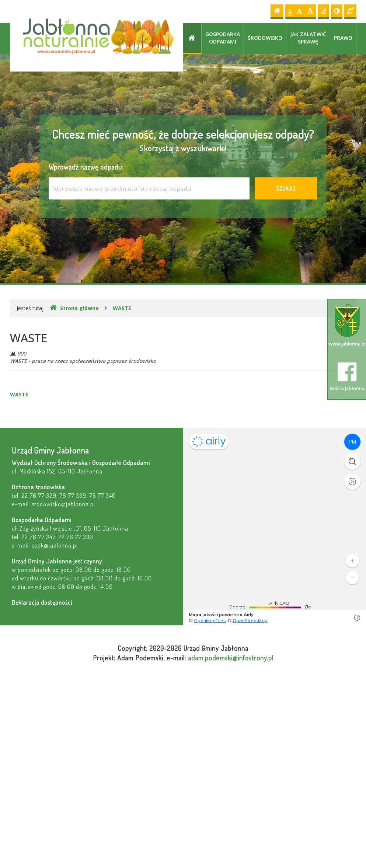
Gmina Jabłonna (347, 377)
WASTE (122, 308)
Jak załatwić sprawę (308, 38)
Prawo (343, 38)
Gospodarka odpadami (223, 38)
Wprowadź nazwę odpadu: (86, 167)
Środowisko (265, 38)
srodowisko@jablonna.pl (63, 504)
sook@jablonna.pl (55, 545)
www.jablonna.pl (347, 327)
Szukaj (286, 188)
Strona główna (74, 308)
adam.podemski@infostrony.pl (231, 658)
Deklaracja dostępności (42, 602)
